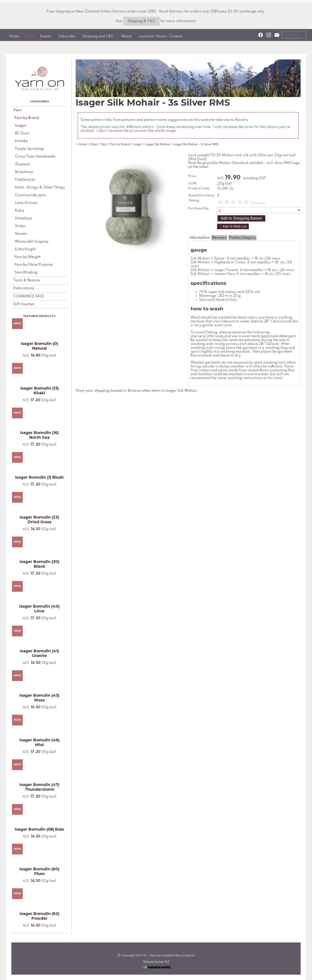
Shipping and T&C (98, 36)
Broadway (24, 172)
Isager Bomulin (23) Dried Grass (39, 520)
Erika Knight (25, 249)
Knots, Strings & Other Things (40, 187)
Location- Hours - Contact (161, 36)
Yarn (17, 110)
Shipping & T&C (141, 21)
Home (14, 36)
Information (200, 238)
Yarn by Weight (27, 257)
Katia (20, 211)
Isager (21, 126)
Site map (155, 956)
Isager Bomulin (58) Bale (39, 829)
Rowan (21, 234)
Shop (30, 36)
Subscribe (67, 36)
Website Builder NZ (156, 962)
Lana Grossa (26, 203)
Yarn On (141, 956)
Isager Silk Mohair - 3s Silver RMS (196, 144)
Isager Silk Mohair (157, 144)
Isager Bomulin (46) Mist (40, 742)
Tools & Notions (27, 280)
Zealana (22, 164)
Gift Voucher (24, 304)
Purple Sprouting (29, 149)
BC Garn (22, 133)
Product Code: (199, 188)
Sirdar (20, 226)
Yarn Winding (26, 272)
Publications (24, 288)
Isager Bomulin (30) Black (40, 564)
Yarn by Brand (26, 118)
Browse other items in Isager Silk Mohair (162, 391)
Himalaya (23, 218)
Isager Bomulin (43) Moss (39, 698)
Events (46, 36)
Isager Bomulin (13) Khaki (40, 391)
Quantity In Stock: (202, 196)
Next (172, 208)
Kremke (22, 141)
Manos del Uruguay (32, 242)
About (126, 36)
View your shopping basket (99, 391)
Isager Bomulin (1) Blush (39, 477)
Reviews (219, 238)
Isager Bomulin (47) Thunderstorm (39, 787)
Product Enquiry (242, 238)
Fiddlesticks (25, 180)
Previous (87, 208)
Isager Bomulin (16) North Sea (39, 435)
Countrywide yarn (30, 195)
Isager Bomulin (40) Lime (39, 609)
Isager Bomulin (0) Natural (39, 346)
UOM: (193, 184)
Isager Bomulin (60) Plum (39, 871)
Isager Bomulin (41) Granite (39, 653)
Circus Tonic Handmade (35, 157)
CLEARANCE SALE (28, 296)
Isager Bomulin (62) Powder (40, 916)
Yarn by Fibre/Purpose (33, 265)
